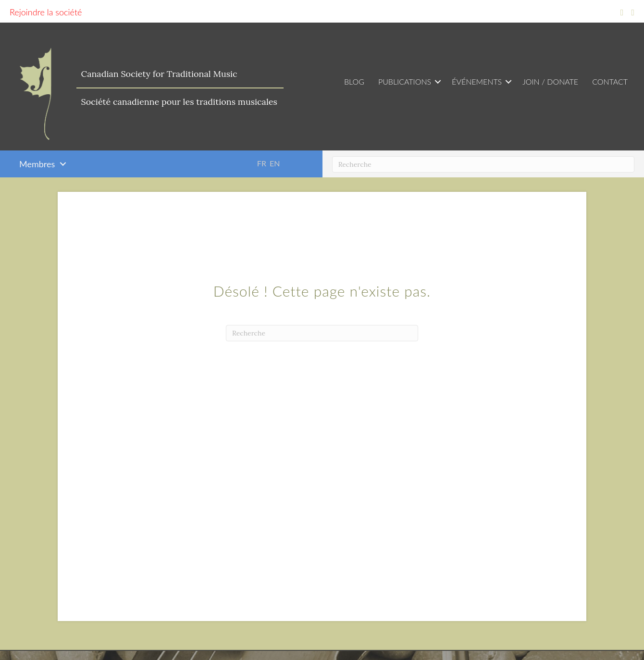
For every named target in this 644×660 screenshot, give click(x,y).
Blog (354, 81)
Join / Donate (550, 81)
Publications (405, 81)
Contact (610, 81)
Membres (37, 164)
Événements (477, 81)
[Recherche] (483, 164)
